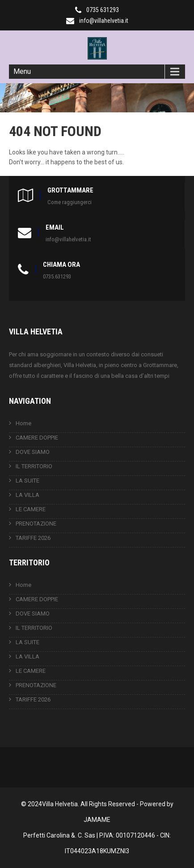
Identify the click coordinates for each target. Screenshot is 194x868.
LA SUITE (27, 481)
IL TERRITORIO (34, 466)
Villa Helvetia (60, 804)
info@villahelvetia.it (104, 21)
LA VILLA (27, 495)
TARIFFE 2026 (33, 538)
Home (23, 423)
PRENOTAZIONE (36, 524)
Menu (22, 71)
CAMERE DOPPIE (37, 438)
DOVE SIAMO (33, 452)
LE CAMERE (31, 509)
